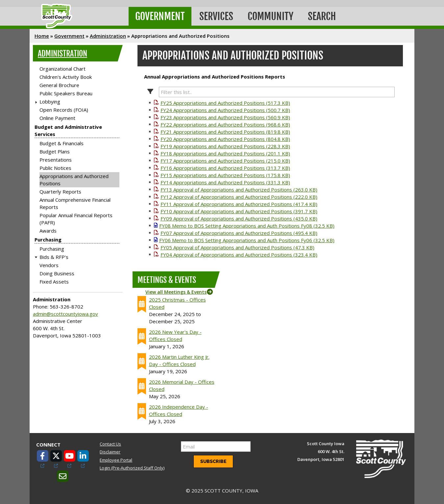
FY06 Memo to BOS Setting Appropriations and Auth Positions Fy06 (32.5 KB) (247, 240)
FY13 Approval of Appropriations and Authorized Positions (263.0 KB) (239, 190)
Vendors (49, 265)
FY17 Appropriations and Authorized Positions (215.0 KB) (225, 161)
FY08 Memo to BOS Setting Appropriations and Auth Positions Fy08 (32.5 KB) (247, 226)
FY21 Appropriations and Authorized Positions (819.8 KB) (225, 132)
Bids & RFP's (54, 257)
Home (42, 36)
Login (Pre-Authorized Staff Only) (132, 468)
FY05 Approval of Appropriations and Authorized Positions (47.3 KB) (237, 247)
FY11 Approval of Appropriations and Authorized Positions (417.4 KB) (239, 204)
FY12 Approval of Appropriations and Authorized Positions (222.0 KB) (239, 197)
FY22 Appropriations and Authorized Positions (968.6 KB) (225, 125)
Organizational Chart (62, 69)
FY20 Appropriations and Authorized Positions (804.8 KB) (225, 139)
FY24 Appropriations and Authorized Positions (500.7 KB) (225, 110)
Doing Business (57, 273)
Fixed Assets (54, 282)
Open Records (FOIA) (64, 110)
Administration (108, 36)
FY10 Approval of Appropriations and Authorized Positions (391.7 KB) (239, 211)
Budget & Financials (62, 143)
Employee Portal (116, 460)
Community (271, 16)
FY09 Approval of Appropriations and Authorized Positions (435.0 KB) (239, 218)
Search (322, 16)
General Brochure (59, 85)
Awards (48, 231)
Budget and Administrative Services (68, 130)
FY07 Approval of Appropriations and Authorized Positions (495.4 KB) (239, 233)
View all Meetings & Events (176, 292)
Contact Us (110, 444)
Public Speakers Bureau (66, 93)
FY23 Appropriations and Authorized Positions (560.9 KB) (225, 117)
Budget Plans (55, 151)
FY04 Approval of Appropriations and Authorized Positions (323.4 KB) (239, 255)
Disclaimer (110, 452)
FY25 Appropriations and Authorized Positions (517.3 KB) (225, 103)
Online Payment (57, 118)
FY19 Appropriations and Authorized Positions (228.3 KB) (225, 146)
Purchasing (48, 240)
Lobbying (50, 102)
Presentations (56, 160)
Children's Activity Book (66, 77)
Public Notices (55, 168)
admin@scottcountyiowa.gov (65, 314)
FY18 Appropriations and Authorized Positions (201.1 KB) (225, 153)
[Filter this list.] (277, 92)
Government (160, 16)
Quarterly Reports (60, 192)
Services (216, 16)
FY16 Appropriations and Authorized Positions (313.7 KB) (225, 168)
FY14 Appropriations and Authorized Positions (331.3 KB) (225, 182)
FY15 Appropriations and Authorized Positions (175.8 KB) (225, 175)
